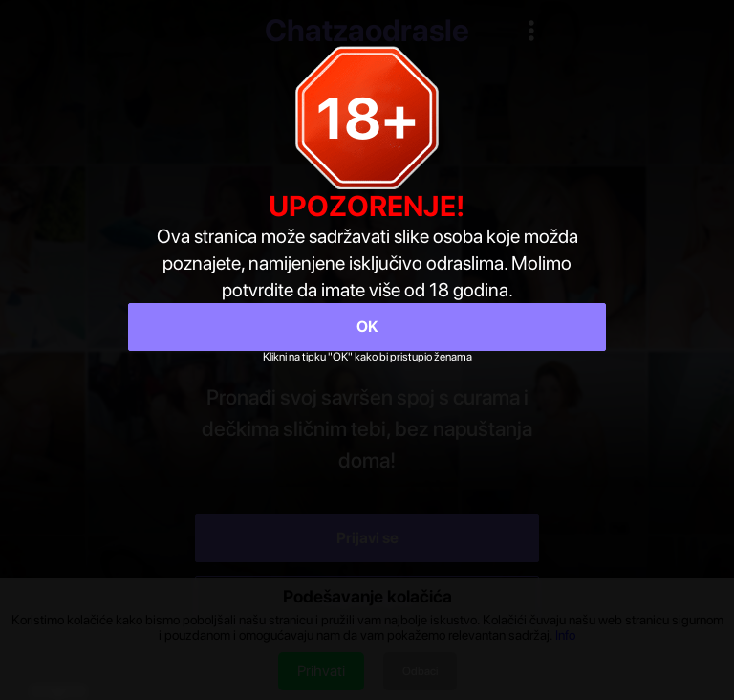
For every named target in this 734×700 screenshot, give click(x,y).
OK (367, 327)
